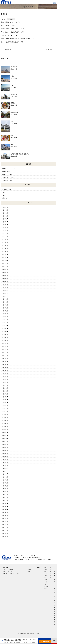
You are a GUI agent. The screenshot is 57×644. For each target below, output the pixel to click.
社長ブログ (5, 198)
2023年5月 (5, 311)
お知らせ (4, 192)
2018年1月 (5, 501)
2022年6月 (5, 344)
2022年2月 (5, 355)
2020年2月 (5, 427)
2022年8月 (5, 338)
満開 (12, 145)
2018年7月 (5, 483)
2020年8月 (5, 409)
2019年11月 (5, 435)
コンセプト (6, 567)
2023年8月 (5, 302)
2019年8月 (5, 444)
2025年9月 (5, 228)
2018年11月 (5, 471)
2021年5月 (5, 382)
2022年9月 (5, 335)
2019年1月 (5, 465)
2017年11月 (5, 507)
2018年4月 (5, 492)
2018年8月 (5, 480)
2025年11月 (5, 222)
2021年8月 (5, 373)
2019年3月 (5, 459)
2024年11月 (5, 257)
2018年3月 (5, 495)
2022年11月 (5, 329)
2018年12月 (5, 468)
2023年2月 (5, 320)
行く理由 (13, 103)
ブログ (4, 195)
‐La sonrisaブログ (46, 586)
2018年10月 (5, 474)
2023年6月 (5, 308)
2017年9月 (5, 513)
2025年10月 (5, 225)
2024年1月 (5, 287)
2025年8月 (5, 231)
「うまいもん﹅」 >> (50, 49)
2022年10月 (5, 332)
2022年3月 (5, 352)
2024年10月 (5, 260)
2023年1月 (5, 323)
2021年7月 (5, 376)
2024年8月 (5, 266)
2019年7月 (5, 447)
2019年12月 (5, 432)
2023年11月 (5, 293)
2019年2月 (5, 462)
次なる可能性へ (15, 112)
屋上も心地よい (15, 95)
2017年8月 (5, 516)
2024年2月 (5, 284)
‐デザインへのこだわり (9, 569)
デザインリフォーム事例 (34, 567)
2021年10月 (5, 367)
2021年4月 (5, 385)
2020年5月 (5, 418)
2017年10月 (5, 510)
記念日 (12, 136)
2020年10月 (5, 403)
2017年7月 (5, 518)
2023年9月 (5, 299)
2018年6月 (5, 486)
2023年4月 (5, 314)
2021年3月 (5, 388)
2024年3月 (5, 281)
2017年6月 (5, 521)
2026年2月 (5, 213)
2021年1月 (5, 394)
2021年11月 (5, 364)
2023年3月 (5, 317)
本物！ (12, 76)
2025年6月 (5, 237)
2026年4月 (5, 207)
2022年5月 (5, 346)
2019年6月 (5, 450)
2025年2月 (5, 249)
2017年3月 (5, 530)
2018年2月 (5, 498)
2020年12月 (5, 397)
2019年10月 (5, 438)
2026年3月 (5, 210)
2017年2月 (5, 533)
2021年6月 (5, 379)
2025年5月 (5, 240)
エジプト (13, 85)
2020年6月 (5, 415)
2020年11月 (5, 400)
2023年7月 (5, 305)
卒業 (12, 121)
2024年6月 (5, 272)
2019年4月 (5, 456)
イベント (30, 571)
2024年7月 (5, 269)
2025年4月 (5, 243)
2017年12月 (5, 504)
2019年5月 (5, 453)
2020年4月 (5, 421)
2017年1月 (5, 536)
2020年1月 (5, 430)
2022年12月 (5, 326)
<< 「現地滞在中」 (7, 49)
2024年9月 (5, 263)
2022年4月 (5, 349)
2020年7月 (5, 412)
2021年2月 (5, 391)
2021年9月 (5, 370)
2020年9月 (5, 406)
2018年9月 (5, 477)
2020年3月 (5, 424)
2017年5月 (5, 524)
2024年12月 (5, 255)
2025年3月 (5, 246)
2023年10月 (5, 296)
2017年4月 (5, 527)
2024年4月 (5, 278)
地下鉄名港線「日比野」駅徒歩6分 (20, 154)
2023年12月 (5, 290)
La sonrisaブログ (6, 189)
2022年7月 (5, 341)
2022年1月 (5, 358)
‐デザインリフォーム (8, 571)
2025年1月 (5, 252)
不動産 (30, 569)
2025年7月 (5, 234)
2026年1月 (5, 216)
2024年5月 (5, 275)
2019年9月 (5, 441)
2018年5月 (5, 489)
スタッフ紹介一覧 (46, 569)
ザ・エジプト (14, 67)
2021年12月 (5, 361)
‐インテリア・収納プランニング (11, 574)
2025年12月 (5, 219)
